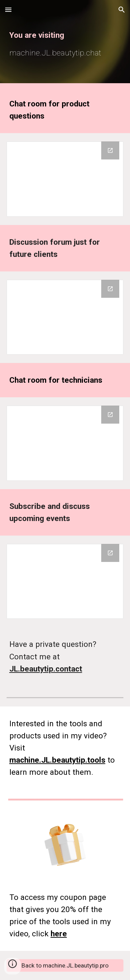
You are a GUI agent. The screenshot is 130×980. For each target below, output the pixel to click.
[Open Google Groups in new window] (110, 150)
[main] (65, 43)
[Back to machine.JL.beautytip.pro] (65, 966)
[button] (8, 10)
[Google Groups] (65, 179)
